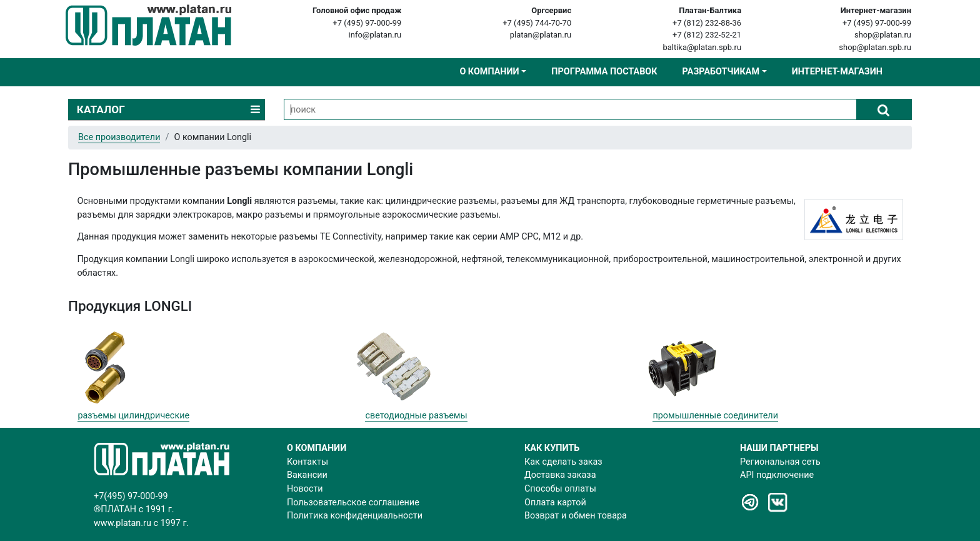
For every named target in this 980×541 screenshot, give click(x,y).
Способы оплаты (560, 489)
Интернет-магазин (837, 72)
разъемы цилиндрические (133, 416)
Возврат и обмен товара (576, 516)
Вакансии (307, 475)
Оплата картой (555, 503)
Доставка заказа (560, 475)
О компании (489, 72)
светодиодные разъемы (416, 416)
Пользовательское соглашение (353, 503)
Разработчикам (721, 72)
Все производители (119, 137)
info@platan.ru (375, 35)
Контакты (307, 462)
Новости (305, 489)
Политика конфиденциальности (355, 516)
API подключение (777, 475)
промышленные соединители (715, 416)
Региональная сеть (780, 462)
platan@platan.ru (541, 35)
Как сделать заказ (563, 462)
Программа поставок (604, 72)
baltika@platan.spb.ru (702, 47)
